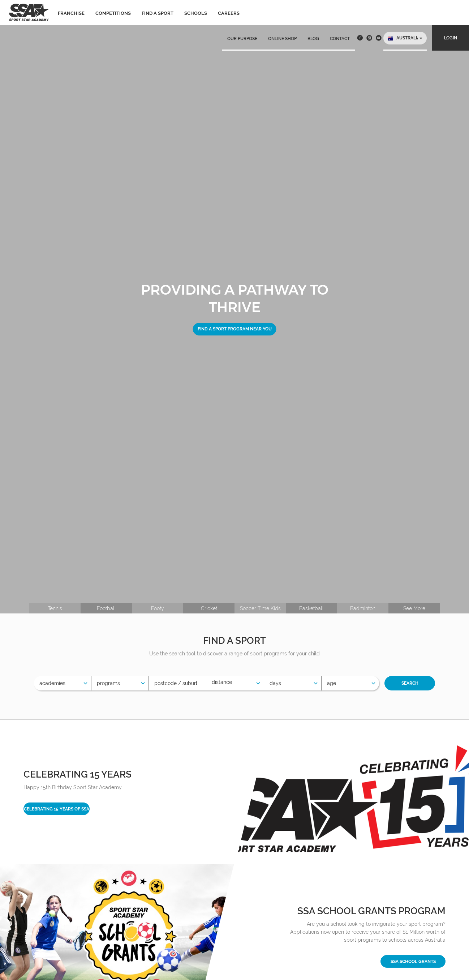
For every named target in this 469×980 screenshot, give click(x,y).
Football (106, 608)
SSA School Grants (413, 962)
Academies (52, 683)
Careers (229, 13)
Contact (340, 39)
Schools (196, 13)
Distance (222, 682)
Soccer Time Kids (260, 608)
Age (332, 683)
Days (275, 683)
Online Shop (282, 39)
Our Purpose (242, 39)
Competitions (113, 13)
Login (451, 38)
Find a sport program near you (235, 329)
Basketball (311, 608)
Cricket (209, 608)
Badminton (363, 608)
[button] (405, 38)
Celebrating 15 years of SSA (57, 809)
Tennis (55, 608)
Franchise (71, 13)
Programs (108, 683)
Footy (158, 608)
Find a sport (158, 13)
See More (414, 608)
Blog (313, 39)
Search (410, 683)
